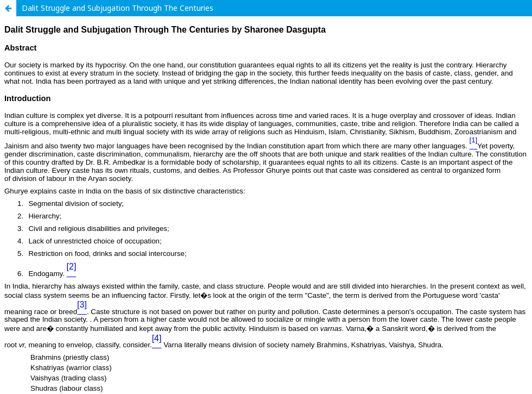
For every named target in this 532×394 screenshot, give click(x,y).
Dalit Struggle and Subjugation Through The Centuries (118, 8)
